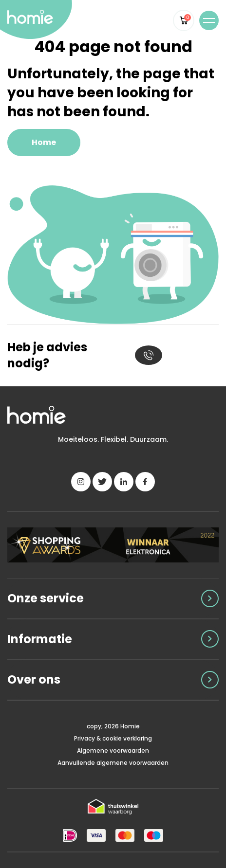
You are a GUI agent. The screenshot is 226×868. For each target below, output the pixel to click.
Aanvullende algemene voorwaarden (113, 763)
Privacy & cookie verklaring (113, 738)
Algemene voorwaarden (113, 750)
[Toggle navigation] (209, 20)
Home (44, 142)
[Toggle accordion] (113, 598)
